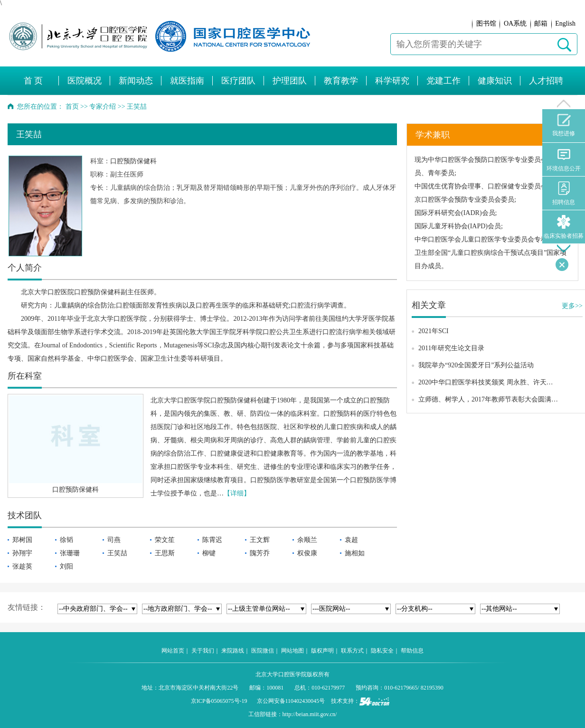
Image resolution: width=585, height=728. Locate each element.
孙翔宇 (22, 553)
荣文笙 (165, 540)
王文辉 (260, 540)
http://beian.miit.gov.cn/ (310, 714)
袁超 (351, 540)
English (565, 23)
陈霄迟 (212, 540)
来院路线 (233, 651)
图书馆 (486, 23)
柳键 (209, 553)
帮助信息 (412, 651)
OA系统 (515, 23)
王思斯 (165, 553)
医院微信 (263, 651)
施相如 (355, 553)
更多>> (572, 306)
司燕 (114, 540)
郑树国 (22, 540)
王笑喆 (117, 553)
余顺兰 (307, 540)
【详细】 (237, 493)
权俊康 (307, 553)
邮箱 (541, 23)
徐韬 (66, 540)
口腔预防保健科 (133, 161)
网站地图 (292, 651)
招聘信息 (564, 193)
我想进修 (564, 125)
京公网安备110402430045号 (291, 701)
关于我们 (203, 651)
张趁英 (22, 566)
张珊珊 (70, 553)
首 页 (33, 81)
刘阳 (66, 566)
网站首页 (173, 651)
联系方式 (352, 651)
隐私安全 (382, 651)
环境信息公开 (564, 160)
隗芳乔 (260, 553)
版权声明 (322, 651)
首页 (72, 107)
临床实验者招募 (564, 227)
